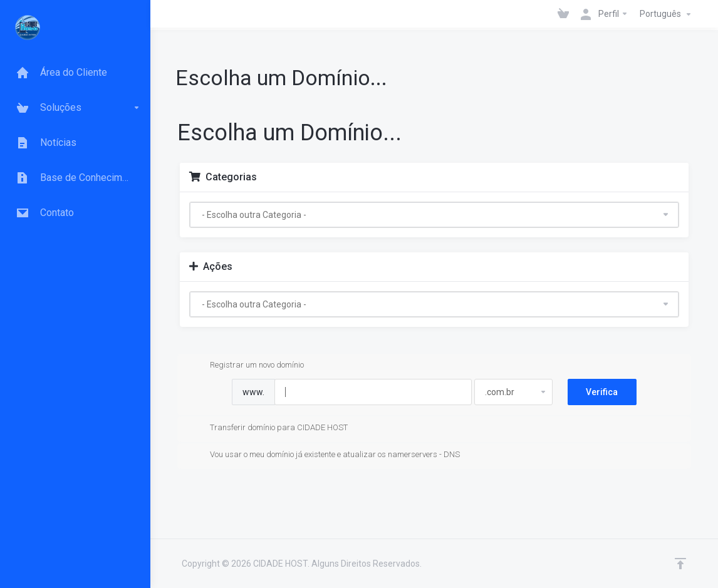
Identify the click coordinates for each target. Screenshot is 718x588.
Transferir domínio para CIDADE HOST (269, 428)
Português (667, 14)
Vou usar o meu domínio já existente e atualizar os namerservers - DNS (325, 455)
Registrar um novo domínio (247, 366)
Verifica (602, 392)
